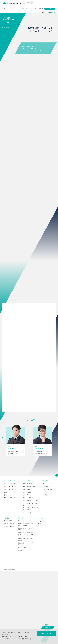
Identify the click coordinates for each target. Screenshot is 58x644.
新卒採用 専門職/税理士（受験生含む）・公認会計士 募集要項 (26, 605)
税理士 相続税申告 (28, 554)
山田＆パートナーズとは (9, 9)
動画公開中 (48, 627)
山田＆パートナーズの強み (11, 557)
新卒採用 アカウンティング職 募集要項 (25, 610)
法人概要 (6, 563)
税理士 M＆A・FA (28, 560)
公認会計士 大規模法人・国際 (31, 571)
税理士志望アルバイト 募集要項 (25, 614)
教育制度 (35, 9)
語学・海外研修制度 (9, 594)
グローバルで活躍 (48, 560)
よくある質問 (21, 591)
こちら (6, 634)
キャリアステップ (48, 554)
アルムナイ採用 (22, 618)
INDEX (29, 538)
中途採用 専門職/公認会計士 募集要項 (26, 600)
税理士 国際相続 (27, 563)
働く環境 (28, 9)
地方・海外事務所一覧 (10, 568)
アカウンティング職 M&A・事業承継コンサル (31, 579)
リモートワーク (47, 563)
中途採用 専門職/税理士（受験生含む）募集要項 (26, 595)
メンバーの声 (21, 9)
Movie (39, 594)
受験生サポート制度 (9, 597)
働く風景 (45, 566)
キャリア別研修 (8, 591)
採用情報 (41, 9)
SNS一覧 (40, 589)
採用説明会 (21, 621)
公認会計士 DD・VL (28, 568)
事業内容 (6, 566)
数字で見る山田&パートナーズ (12, 560)
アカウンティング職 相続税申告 (31, 575)
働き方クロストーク (28, 583)
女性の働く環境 (47, 557)
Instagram (40, 591)
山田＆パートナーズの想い (11, 554)
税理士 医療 (26, 566)
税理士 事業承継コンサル (30, 557)
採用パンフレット (50, 9)
